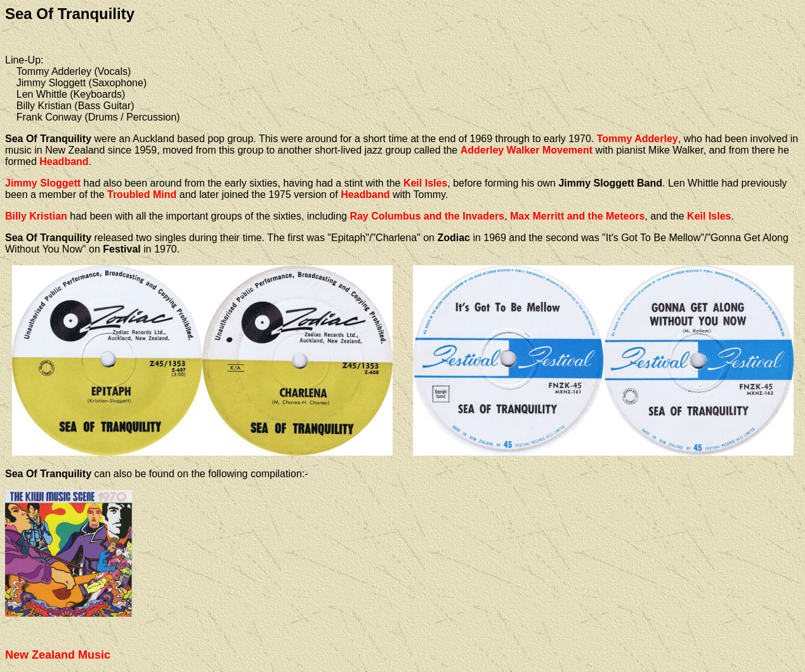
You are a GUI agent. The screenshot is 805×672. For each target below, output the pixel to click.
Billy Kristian (36, 216)
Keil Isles (425, 183)
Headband (64, 161)
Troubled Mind (142, 194)
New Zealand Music (58, 655)
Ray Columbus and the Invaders (427, 216)
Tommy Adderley (638, 139)
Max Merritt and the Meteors (577, 216)
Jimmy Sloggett (43, 183)
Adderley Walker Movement (527, 150)
